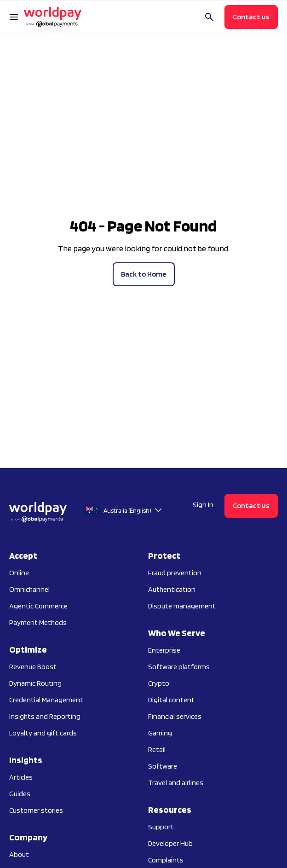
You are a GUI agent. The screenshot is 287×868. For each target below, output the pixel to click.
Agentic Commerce (38, 606)
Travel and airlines (176, 783)
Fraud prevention (175, 573)
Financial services (175, 716)
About (19, 854)
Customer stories (36, 810)
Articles (21, 777)
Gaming (160, 733)
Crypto (159, 683)
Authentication (172, 589)
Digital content (171, 700)
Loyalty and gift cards (43, 733)
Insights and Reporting (45, 716)
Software (163, 766)
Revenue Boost (33, 667)
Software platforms (179, 667)
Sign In (203, 505)
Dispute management (182, 606)
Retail (157, 749)
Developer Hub (170, 843)
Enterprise (164, 650)
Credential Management (46, 700)
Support (161, 827)
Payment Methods (38, 622)
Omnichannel (29, 589)
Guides (20, 794)
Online (19, 573)
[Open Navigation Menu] (14, 17)
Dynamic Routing (35, 683)
